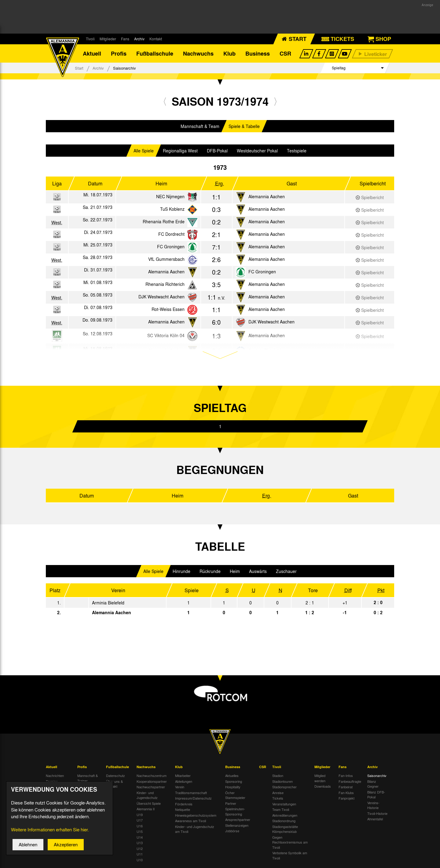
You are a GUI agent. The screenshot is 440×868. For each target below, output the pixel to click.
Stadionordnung (284, 821)
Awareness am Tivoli (191, 821)
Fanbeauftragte (350, 781)
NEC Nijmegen (170, 196)
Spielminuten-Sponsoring (235, 811)
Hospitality (233, 787)
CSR (285, 53)
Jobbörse (232, 831)
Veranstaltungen (284, 804)
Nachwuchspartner (151, 787)
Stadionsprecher (284, 787)
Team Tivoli (281, 809)
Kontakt (156, 39)
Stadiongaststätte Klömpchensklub (285, 829)
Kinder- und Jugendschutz (147, 795)
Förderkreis (184, 804)
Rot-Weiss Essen (168, 309)
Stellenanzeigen (237, 825)
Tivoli (90, 39)
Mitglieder (108, 39)
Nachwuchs (198, 53)
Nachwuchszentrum (152, 775)
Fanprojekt (346, 798)
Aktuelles (232, 775)
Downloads (323, 786)
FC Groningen (171, 246)
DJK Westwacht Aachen (161, 297)
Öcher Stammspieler (235, 795)
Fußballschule (155, 53)
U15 (140, 831)
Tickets (278, 798)
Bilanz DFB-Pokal (376, 795)
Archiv (139, 39)
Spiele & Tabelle (244, 126)
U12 (140, 848)
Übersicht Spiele (149, 803)
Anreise (278, 793)
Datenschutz (116, 775)
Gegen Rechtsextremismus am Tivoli (290, 842)
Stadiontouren (282, 781)
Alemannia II (146, 809)
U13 (140, 843)
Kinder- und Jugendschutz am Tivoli (195, 829)
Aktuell (92, 53)
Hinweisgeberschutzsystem (196, 815)
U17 (140, 820)
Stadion (278, 775)
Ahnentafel (375, 819)
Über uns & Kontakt (114, 784)
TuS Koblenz (172, 209)
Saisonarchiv (377, 775)
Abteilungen (184, 781)
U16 (140, 826)
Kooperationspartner (152, 781)
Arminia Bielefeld (108, 603)
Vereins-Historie (373, 805)
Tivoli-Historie (377, 813)
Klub (229, 53)
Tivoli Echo (54, 787)
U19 (140, 815)
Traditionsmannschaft (191, 793)
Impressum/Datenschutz (193, 798)
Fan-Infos (346, 775)
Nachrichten (55, 775)
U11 (140, 854)
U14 (140, 837)
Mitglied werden (320, 778)
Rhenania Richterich (165, 284)
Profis (119, 53)
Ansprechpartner (238, 819)
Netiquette (183, 809)
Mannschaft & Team (200, 126)
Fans (125, 39)
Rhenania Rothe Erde (164, 221)
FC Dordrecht (171, 234)
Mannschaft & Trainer (88, 778)
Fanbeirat (346, 787)
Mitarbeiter (183, 775)
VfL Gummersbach (166, 259)
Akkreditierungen (285, 815)
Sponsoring (234, 781)
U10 (140, 860)
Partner (231, 803)
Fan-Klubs (346, 793)
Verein (180, 787)
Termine (52, 781)
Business (258, 53)
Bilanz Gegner (373, 784)
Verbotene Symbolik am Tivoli (290, 855)
